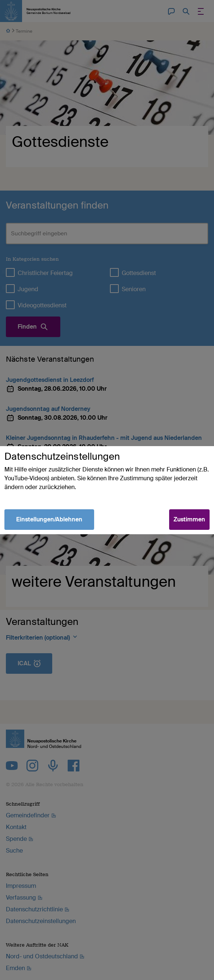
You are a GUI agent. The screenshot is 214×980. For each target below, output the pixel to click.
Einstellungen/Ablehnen (49, 519)
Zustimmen (189, 519)
